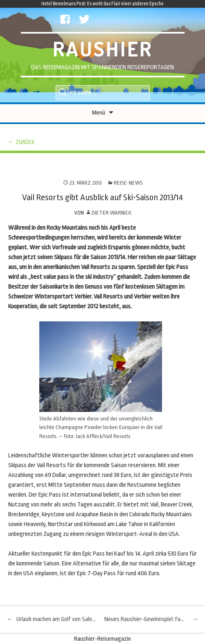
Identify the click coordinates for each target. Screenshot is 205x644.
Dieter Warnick (112, 213)
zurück (25, 142)
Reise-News (128, 183)
